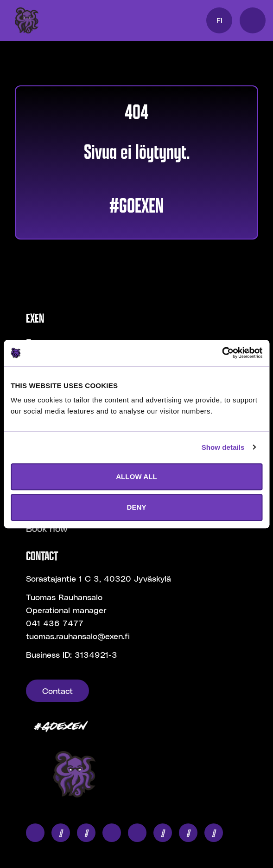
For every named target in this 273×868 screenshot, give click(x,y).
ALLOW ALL (136, 476)
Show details (223, 447)
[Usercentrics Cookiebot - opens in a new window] (222, 353)
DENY (136, 507)
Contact (57, 690)
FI (219, 20)
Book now (47, 528)
